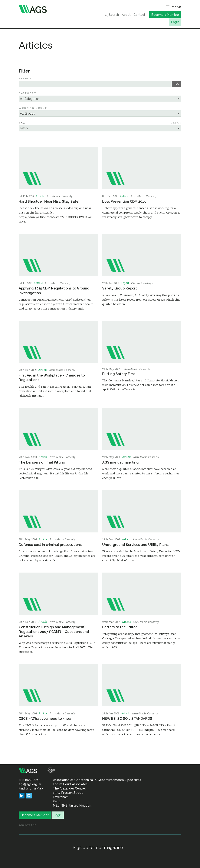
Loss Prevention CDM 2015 (124, 201)
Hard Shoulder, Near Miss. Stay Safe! (49, 201)
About (126, 15)
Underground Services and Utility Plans (135, 545)
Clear (176, 123)
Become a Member (165, 15)
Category (27, 93)
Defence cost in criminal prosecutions (50, 545)
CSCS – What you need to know (45, 719)
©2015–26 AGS (27, 826)
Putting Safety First (119, 374)
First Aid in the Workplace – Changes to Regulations (52, 378)
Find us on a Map (31, 788)
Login (175, 22)
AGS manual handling (120, 462)
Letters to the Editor (119, 627)
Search (112, 15)
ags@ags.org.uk (30, 784)
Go (177, 84)
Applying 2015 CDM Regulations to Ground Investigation (54, 291)
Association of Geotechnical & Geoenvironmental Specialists (58, 9)
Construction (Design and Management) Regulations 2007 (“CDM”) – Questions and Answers (54, 632)
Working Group (33, 108)
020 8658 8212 (29, 780)
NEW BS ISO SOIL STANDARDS (127, 719)
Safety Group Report (120, 288)
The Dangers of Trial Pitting (42, 462)
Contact (139, 15)
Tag (22, 123)
